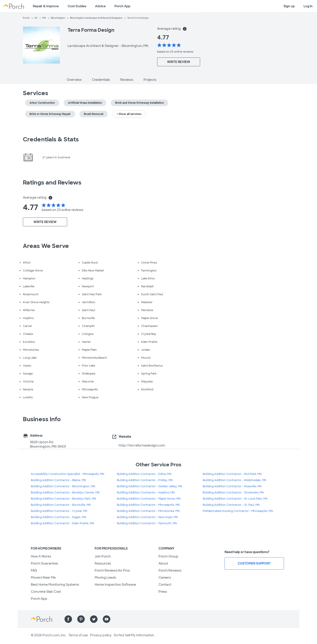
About (163, 563)
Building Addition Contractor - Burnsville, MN (61, 505)
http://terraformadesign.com (142, 445)
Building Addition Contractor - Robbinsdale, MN (234, 480)
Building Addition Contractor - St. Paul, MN (231, 505)
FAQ (34, 570)
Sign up (289, 6)
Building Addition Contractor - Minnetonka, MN (148, 511)
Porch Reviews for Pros (112, 570)
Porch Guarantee (44, 563)
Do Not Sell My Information (134, 635)
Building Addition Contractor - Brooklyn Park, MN (63, 499)
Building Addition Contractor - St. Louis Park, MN (235, 499)
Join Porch (103, 556)
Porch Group (168, 556)
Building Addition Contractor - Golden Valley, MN (149, 486)
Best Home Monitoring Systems (55, 585)
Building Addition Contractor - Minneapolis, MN (148, 505)
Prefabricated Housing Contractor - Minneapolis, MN (238, 511)
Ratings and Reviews (52, 183)
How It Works (41, 556)
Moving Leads (105, 578)
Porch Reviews (170, 570)
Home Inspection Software (115, 585)
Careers (165, 578)
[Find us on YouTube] (107, 619)
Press (163, 592)
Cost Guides (77, 6)
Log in (308, 6)
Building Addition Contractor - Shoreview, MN (233, 493)
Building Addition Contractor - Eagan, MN (58, 517)
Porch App (122, 6)
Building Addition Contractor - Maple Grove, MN (149, 499)
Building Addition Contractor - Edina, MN (144, 474)
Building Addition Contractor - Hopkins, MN (146, 493)
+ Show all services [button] (129, 114)
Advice (100, 6)
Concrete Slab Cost (46, 592)
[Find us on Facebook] (68, 619)
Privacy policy (101, 635)
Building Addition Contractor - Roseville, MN (232, 486)
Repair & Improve (46, 6)
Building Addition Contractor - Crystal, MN (59, 511)
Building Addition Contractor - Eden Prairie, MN (62, 523)
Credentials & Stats (51, 139)
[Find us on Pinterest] (81, 619)
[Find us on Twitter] (94, 619)
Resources (103, 563)
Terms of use (78, 635)
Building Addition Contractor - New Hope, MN (147, 517)
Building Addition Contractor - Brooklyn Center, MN (65, 493)
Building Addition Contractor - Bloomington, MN (63, 486)
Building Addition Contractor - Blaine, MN (58, 480)
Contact (165, 585)
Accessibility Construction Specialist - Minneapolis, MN (67, 474)
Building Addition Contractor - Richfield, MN (232, 474)
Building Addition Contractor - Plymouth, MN (147, 523)
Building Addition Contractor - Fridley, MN (145, 480)
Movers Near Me (43, 578)
